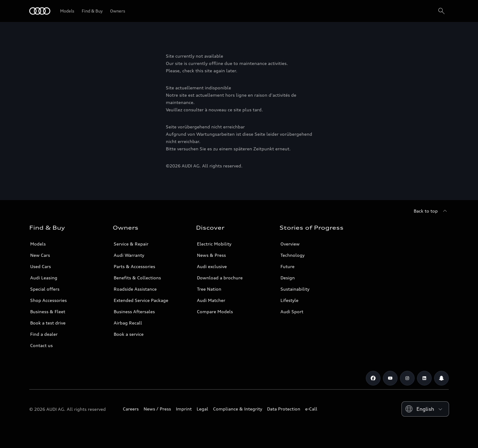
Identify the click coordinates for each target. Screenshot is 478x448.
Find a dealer (44, 334)
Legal (202, 409)
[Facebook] (373, 378)
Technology (293, 255)
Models (38, 244)
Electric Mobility (214, 244)
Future (287, 266)
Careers (131, 409)
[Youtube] (390, 378)
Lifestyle (289, 300)
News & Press (211, 255)
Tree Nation (209, 289)
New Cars (40, 255)
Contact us (41, 345)
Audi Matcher (211, 300)
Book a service (129, 334)
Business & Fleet (48, 312)
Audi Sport (292, 312)
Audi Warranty (129, 255)
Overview (290, 244)
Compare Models (215, 312)
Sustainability (295, 289)
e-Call (311, 409)
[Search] (441, 11)
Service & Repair (131, 244)
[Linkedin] (424, 378)
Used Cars (41, 266)
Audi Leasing (44, 278)
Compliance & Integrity (238, 409)
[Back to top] (431, 211)
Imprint (184, 409)
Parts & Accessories (134, 266)
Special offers (45, 289)
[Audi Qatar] (40, 11)
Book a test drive (48, 323)
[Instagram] (407, 378)
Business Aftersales (134, 312)
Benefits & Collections (137, 278)
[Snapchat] (441, 378)
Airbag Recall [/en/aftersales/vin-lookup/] (128, 323)
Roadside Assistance (135, 289)
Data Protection (284, 409)
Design (288, 278)
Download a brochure (220, 278)
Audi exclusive (212, 266)
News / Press (157, 409)
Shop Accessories (48, 300)
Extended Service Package (141, 300)
